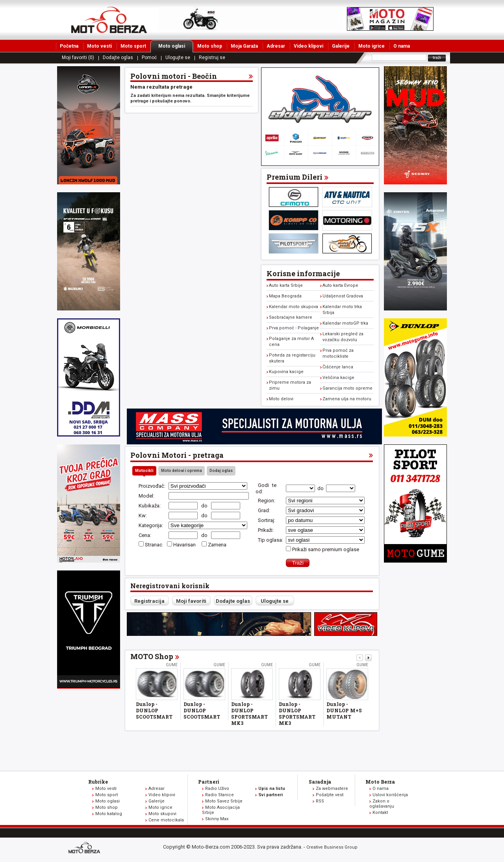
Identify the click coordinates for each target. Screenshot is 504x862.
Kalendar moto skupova (294, 307)
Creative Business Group (332, 847)
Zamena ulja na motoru (347, 399)
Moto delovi (281, 399)
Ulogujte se (178, 58)
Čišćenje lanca (338, 367)
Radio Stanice (220, 795)
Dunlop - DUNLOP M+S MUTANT (344, 710)
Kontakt (380, 813)
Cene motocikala (166, 820)
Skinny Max (217, 819)
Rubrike (98, 782)
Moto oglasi (176, 46)
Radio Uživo (217, 789)
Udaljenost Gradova (343, 296)
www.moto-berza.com (85, 848)
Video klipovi (309, 46)
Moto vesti (99, 46)
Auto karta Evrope (340, 285)
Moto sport (133, 46)
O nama (402, 46)
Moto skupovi (162, 814)
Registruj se (212, 58)
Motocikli (144, 471)
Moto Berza (380, 782)
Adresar (276, 46)
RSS (320, 801)
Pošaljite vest (330, 795)
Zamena (217, 545)
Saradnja (320, 782)
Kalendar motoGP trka (345, 323)
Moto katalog (109, 814)
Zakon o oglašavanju (382, 804)
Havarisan (185, 545)
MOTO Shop (152, 656)
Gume (172, 665)
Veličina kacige (338, 378)
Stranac (154, 545)
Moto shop (210, 46)
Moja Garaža (244, 46)
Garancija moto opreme (347, 388)
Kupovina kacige (286, 372)
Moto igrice (372, 46)
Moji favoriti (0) (78, 58)
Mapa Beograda (285, 296)
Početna (69, 46)
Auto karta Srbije (286, 285)
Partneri (209, 782)
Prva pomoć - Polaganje (294, 328)
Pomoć (149, 58)
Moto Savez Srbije (224, 801)
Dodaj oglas (221, 471)
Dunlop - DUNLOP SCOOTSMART (154, 710)
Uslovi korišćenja (390, 795)
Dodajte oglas (118, 58)
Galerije (341, 46)
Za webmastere (332, 789)
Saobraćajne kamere (291, 317)
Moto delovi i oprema (182, 471)
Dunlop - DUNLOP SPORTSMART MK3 (249, 713)
